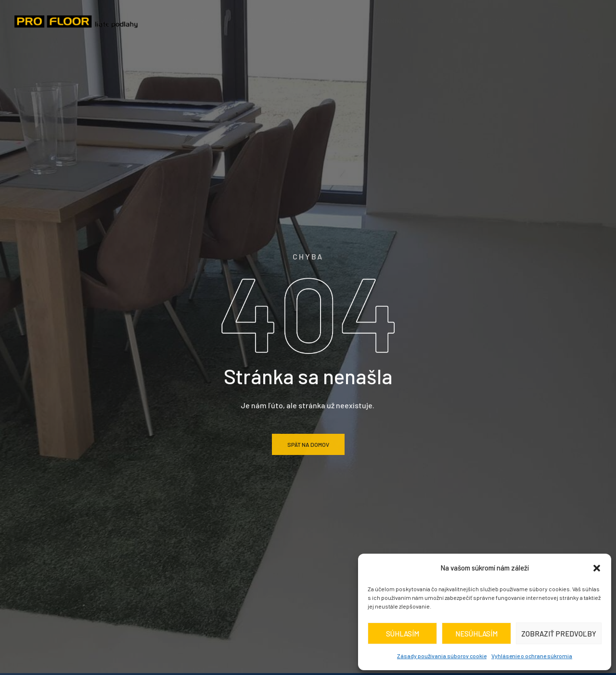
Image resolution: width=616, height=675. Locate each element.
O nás (244, 20)
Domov (193, 20)
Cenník (389, 20)
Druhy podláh (315, 20)
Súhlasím (403, 634)
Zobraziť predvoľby (559, 634)
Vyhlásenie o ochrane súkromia (532, 656)
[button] (597, 568)
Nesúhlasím (476, 634)
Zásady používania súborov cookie (442, 656)
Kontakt (559, 20)
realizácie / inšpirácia (472, 20)
